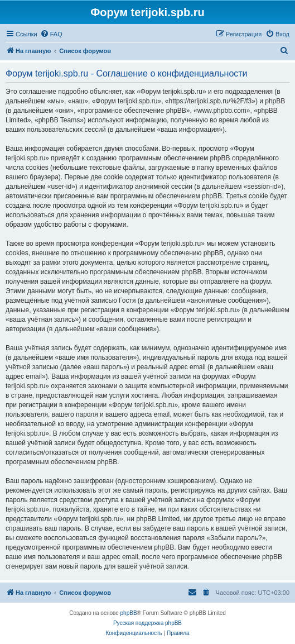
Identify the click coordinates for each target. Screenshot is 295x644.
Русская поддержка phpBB (147, 623)
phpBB (129, 613)
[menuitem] (51, 34)
